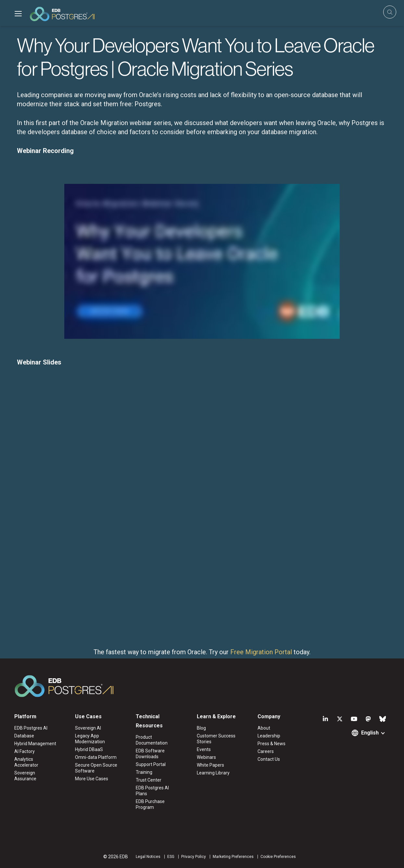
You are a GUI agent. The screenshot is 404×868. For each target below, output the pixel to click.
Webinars (206, 757)
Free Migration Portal (261, 652)
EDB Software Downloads (150, 754)
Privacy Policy (194, 857)
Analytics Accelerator (26, 762)
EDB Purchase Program (150, 804)
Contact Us (269, 759)
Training (144, 772)
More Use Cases (92, 779)
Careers (266, 751)
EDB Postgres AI (31, 728)
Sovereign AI (88, 728)
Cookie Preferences (278, 857)
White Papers (210, 765)
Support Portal (151, 764)
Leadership (269, 736)
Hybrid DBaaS (89, 749)
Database (24, 736)
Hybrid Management (35, 744)
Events (204, 749)
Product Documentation (152, 740)
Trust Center (149, 780)
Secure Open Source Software (96, 768)
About (264, 728)
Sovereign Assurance (25, 776)
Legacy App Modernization (90, 739)
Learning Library (213, 773)
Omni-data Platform (96, 757)
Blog (201, 728)
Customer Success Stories (216, 739)
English (370, 733)
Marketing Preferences (233, 857)
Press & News (271, 744)
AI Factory (25, 751)
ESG (171, 857)
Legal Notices (148, 857)
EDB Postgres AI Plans (152, 791)
